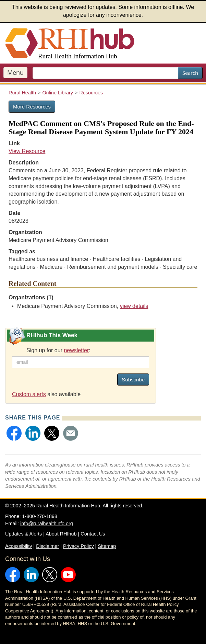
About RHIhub (61, 534)
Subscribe (133, 379)
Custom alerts (29, 394)
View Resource (27, 151)
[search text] (105, 73)
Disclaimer (47, 546)
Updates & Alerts (23, 534)
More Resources (32, 107)
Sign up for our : (58, 350)
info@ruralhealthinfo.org (47, 524)
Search (190, 73)
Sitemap (107, 546)
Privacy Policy (78, 546)
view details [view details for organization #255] (134, 306)
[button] (14, 433)
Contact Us (93, 534)
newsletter (76, 350)
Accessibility (19, 546)
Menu (15, 72)
